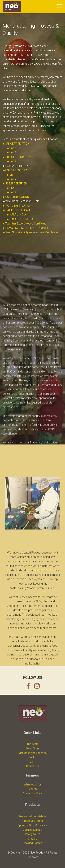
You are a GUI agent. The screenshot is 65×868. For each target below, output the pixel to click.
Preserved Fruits (33, 841)
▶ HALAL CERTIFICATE (17, 216)
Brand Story (32, 766)
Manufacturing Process (32, 770)
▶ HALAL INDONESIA (20, 225)
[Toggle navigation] (60, 6)
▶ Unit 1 (12, 154)
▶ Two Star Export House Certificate (25, 229)
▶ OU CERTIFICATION (16, 203)
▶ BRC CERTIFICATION (17, 163)
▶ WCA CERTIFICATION (17, 211)
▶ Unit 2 (12, 158)
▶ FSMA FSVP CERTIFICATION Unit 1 (25, 234)
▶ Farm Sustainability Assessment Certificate (30, 238)
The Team (33, 762)
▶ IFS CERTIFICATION (16, 149)
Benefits (32, 798)
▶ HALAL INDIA (16, 220)
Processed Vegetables (32, 837)
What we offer (32, 793)
